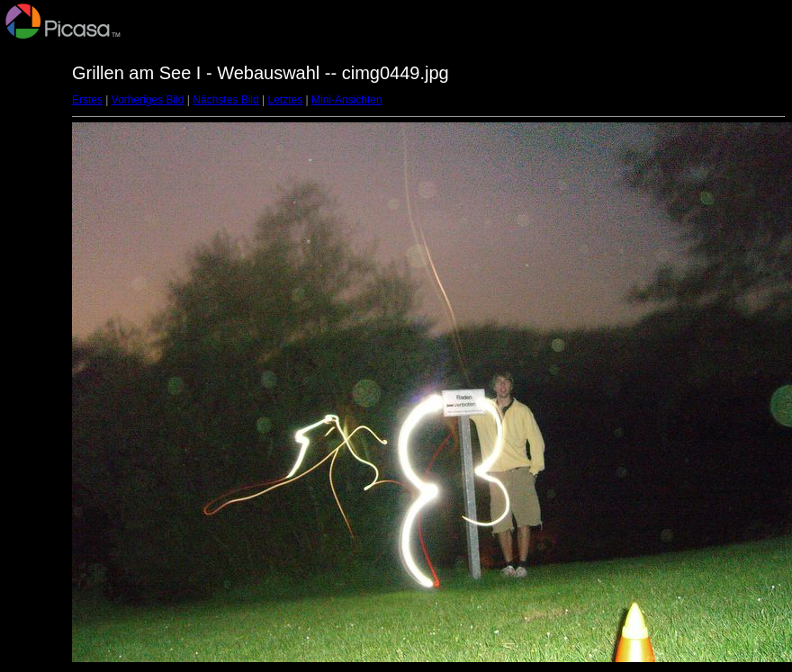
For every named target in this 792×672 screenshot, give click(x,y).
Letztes (286, 100)
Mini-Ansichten (347, 100)
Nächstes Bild (225, 100)
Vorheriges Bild (148, 100)
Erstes (87, 100)
